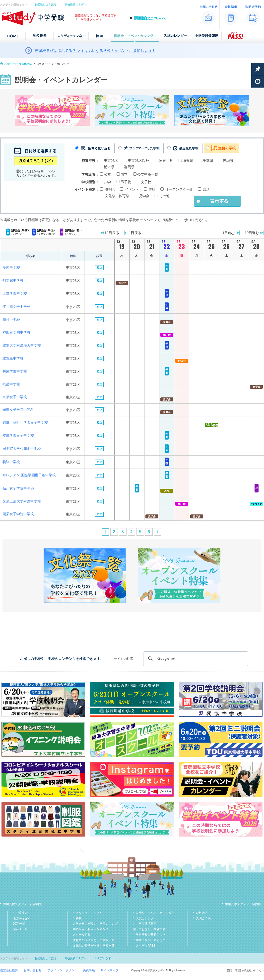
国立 (124, 174)
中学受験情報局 (146, 924)
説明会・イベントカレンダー (155, 913)
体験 (152, 189)
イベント (132, 189)
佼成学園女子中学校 (18, 435)
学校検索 (22, 913)
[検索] (195, 659)
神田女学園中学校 (16, 332)
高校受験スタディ (75, 4)
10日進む (252, 233)
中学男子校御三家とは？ (149, 935)
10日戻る (112, 233)
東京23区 (111, 161)
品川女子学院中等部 (18, 488)
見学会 (144, 196)
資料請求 (202, 913)
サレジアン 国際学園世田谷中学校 (29, 475)
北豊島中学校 (13, 358)
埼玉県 (188, 161)
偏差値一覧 (20, 929)
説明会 (110, 189)
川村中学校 (11, 320)
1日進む (229, 233)
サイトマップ (110, 970)
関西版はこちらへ (150, 18)
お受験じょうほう (46, 4)
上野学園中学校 (15, 293)
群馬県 (129, 167)
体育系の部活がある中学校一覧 (94, 940)
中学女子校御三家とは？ (149, 940)
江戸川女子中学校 (16, 307)
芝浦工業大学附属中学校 (22, 501)
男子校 (126, 182)
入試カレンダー (146, 918)
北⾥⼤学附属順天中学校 (22, 345)
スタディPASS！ (147, 946)
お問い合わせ (33, 970)
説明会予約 (203, 918)
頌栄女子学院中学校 (18, 514)
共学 (107, 182)
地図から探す (22, 918)
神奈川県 (166, 161)
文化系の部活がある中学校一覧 (94, 946)
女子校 (146, 182)
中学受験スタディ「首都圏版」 (24, 904)
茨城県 (228, 161)
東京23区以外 (138, 161)
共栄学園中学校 (15, 371)
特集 (79, 918)
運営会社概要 (9, 970)
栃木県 (109, 167)
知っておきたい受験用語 (149, 929)
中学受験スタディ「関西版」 (245, 904)
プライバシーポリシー (62, 970)
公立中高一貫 (148, 174)
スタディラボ (103, 958)
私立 (107, 174)
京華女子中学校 (15, 397)
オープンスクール (179, 189)
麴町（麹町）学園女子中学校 (25, 422)
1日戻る (135, 233)
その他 (164, 196)
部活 (206, 189)
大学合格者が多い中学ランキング (95, 924)
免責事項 (89, 970)
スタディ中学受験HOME (18, 64)
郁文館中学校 (13, 280)
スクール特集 (82, 935)
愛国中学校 (11, 267)
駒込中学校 (11, 462)
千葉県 (208, 161)
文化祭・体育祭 (117, 196)
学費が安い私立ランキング (91, 929)
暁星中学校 (11, 384)
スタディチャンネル (89, 913)
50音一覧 (19, 924)
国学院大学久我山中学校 (22, 449)
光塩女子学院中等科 (18, 410)
